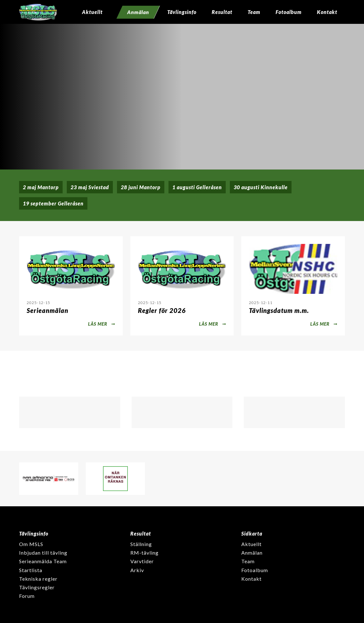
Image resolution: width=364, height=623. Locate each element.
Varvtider (142, 561)
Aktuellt (92, 12)
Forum (27, 596)
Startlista (31, 570)
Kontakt (327, 12)
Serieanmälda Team (43, 561)
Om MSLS (31, 544)
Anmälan (252, 553)
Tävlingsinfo (182, 12)
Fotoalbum (289, 12)
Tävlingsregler (37, 587)
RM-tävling (144, 553)
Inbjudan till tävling (43, 553)
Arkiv (137, 570)
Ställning (141, 544)
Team (254, 12)
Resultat (222, 12)
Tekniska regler (38, 579)
